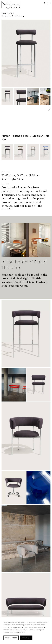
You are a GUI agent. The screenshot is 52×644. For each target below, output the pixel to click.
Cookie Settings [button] (11, 638)
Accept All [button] (26, 638)
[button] (49, 108)
